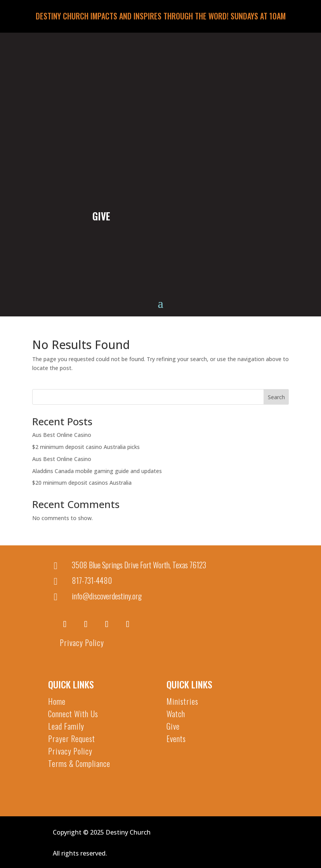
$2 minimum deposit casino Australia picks (86, 447)
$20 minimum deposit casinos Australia (82, 483)
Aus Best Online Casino (62, 435)
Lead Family (66, 726)
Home (57, 701)
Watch (176, 714)
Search (276, 397)
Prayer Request (72, 739)
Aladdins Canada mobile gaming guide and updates (97, 471)
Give (173, 726)
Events (176, 739)
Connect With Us (73, 714)
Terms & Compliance (79, 763)
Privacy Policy (82, 643)
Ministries (182, 701)
